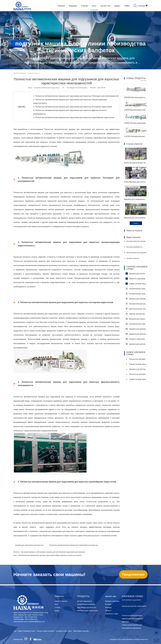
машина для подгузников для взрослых (30, 545)
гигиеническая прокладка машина (137, 324)
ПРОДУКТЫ (83, 596)
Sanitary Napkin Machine (46, 631)
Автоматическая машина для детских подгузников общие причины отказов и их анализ (50, 555)
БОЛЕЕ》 (144, 81)
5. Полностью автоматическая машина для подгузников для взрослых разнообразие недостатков (74, 117)
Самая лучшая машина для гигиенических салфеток (137, 284)
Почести (108, 611)
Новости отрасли (61, 601)
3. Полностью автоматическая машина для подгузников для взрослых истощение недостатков (72, 107)
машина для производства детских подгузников (137, 329)
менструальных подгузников (87, 611)
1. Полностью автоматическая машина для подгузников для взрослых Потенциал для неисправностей (76, 96)
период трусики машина (137, 314)
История (108, 604)
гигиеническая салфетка (86, 604)
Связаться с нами (112, 614)
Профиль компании (112, 601)
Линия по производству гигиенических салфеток (137, 279)
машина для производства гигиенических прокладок (137, 299)
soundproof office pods (64, 631)
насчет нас (111, 596)
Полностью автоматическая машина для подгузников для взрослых (74, 545)
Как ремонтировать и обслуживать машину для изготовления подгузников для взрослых (53, 552)
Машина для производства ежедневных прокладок (137, 319)
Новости (59, 596)
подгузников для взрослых (87, 607)
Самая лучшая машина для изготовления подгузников (137, 364)
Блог (37, 73)
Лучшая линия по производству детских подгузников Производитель (134, 259)
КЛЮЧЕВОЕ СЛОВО (132, 596)
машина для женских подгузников (137, 334)
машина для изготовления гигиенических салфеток (137, 274)
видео (57, 611)
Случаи (57, 607)
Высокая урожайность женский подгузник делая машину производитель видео (135, 248)
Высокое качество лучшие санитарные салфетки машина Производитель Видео (135, 242)
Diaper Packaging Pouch (26, 631)
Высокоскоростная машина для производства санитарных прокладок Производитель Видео (135, 254)
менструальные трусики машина (137, 309)
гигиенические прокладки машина (137, 294)
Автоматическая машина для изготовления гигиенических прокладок (137, 304)
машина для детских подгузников (137, 344)
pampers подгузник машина (137, 339)
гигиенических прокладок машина (137, 289)
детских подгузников (85, 601)
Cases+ (136, 223)
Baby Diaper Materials (81, 631)
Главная (30, 73)
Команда (108, 607)
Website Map (18, 639)
